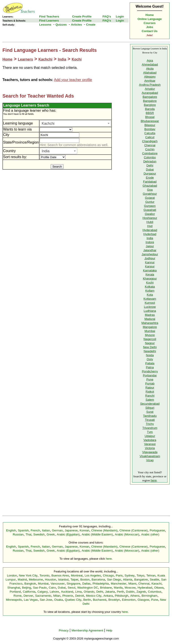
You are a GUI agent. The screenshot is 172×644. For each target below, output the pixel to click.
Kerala (150, 274)
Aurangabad (150, 93)
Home (150, 15)
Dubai (150, 169)
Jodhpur (150, 258)
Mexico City (94, 596)
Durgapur (150, 174)
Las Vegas (31, 600)
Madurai (150, 319)
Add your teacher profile (73, 80)
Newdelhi (150, 351)
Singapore (74, 584)
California (29, 592)
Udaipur (150, 436)
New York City (28, 575)
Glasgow (143, 600)
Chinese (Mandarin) (104, 530)
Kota (150, 295)
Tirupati (150, 420)
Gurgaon (150, 206)
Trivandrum (150, 428)
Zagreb (141, 592)
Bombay (150, 129)
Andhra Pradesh (150, 85)
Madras (150, 315)
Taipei (74, 580)
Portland (15, 592)
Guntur (150, 202)
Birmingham (149, 596)
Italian (46, 530)
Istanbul (63, 580)
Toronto (44, 575)
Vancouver (58, 584)
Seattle (155, 580)
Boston (85, 580)
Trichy (150, 424)
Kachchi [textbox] (48, 123)
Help (109, 630)
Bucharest (100, 600)
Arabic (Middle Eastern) (97, 534)
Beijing (26, 588)
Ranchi (150, 396)
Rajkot (150, 392)
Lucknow (150, 307)
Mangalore (150, 327)
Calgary (43, 592)
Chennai (150, 145)
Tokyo (141, 575)
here (154, 480)
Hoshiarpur (150, 218)
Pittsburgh (122, 596)
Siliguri (150, 408)
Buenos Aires (60, 575)
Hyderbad (150, 234)
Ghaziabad (150, 186)
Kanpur (150, 266)
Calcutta (150, 133)
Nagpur (150, 343)
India (62, 59)
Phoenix (68, 596)
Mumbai (150, 331)
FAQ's (107, 16)
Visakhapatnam (150, 456)
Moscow (130, 588)
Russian (18, 534)
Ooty (150, 359)
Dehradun (150, 161)
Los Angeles (93, 575)
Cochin (150, 149)
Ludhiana (150, 311)
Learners (26, 59)
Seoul (71, 588)
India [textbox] (46, 151)
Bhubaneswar (150, 121)
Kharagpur (150, 278)
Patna (150, 367)
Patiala (150, 363)
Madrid (22, 580)
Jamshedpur (150, 254)
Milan (57, 596)
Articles (76, 25)
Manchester (119, 584)
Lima (78, 592)
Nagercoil (150, 339)
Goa (150, 190)
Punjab (150, 383)
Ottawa (159, 588)
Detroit (79, 596)
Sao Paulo (40, 588)
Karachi (156, 584)
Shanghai (14, 588)
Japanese (71, 530)
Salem (150, 400)
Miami (132, 584)
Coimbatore (150, 153)
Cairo (52, 588)
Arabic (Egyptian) (68, 534)
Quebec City (73, 600)
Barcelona (98, 580)
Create (91, 25)
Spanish (23, 530)
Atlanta (128, 580)
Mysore (150, 335)
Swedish (39, 534)
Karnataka (150, 270)
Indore (150, 242)
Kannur (150, 262)
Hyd (150, 226)
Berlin (87, 600)
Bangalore (150, 101)
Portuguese (157, 530)
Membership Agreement (87, 630)
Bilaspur (150, 125)
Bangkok (30, 584)
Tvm (150, 432)
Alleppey (150, 77)
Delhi (150, 165)
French (35, 530)
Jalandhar (150, 250)
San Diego (114, 580)
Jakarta (110, 592)
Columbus (155, 592)
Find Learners (49, 21)
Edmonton (129, 600)
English (11, 530)
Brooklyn (114, 600)
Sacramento (43, 596)
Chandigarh (150, 141)
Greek (51, 534)
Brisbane (106, 588)
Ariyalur (150, 89)
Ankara (108, 596)
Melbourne (36, 580)
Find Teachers (49, 16)
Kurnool (150, 303)
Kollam (150, 291)
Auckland (67, 592)
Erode (150, 178)
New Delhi (150, 347)
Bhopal (150, 117)
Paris (119, 575)
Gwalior (150, 214)
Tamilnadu (150, 416)
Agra (150, 60)
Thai (28, 534)
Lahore (54, 592)
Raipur (150, 387)
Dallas (86, 584)
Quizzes (61, 25)
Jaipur (150, 246)
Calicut (150, 137)
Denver (28, 596)
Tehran (151, 575)
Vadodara (150, 440)
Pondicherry (150, 371)
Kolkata (150, 287)
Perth (120, 592)
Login (120, 16)
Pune (150, 379)
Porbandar (150, 375)
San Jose (46, 600)
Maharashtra (150, 323)
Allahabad (150, 73)
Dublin (130, 592)
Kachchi (45, 59)
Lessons (45, 25)
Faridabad (150, 182)
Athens (135, 596)
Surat (150, 412)
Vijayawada (150, 452)
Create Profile (82, 16)
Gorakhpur (150, 194)
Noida (150, 355)
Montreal (77, 575)
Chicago (108, 575)
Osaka (59, 600)
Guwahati (150, 210)
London (12, 575)
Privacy (64, 630)
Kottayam (150, 299)
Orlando (89, 592)
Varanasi (150, 444)
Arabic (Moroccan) (127, 534)
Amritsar (150, 81)
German (57, 530)
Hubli (150, 222)
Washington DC (88, 588)
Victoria (150, 448)
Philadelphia (101, 584)
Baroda (150, 109)
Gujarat (150, 198)
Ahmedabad (150, 64)
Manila (118, 588)
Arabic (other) (150, 534)
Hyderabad (150, 230)
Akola (150, 69)
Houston (51, 580)
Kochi (77, 59)
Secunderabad (150, 404)
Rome (18, 596)
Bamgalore (150, 97)
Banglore (150, 105)
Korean (84, 530)
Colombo (150, 157)
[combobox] (75, 123)
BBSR (150, 113)
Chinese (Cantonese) (133, 530)
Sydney (129, 575)
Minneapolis (14, 600)
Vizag (150, 460)
